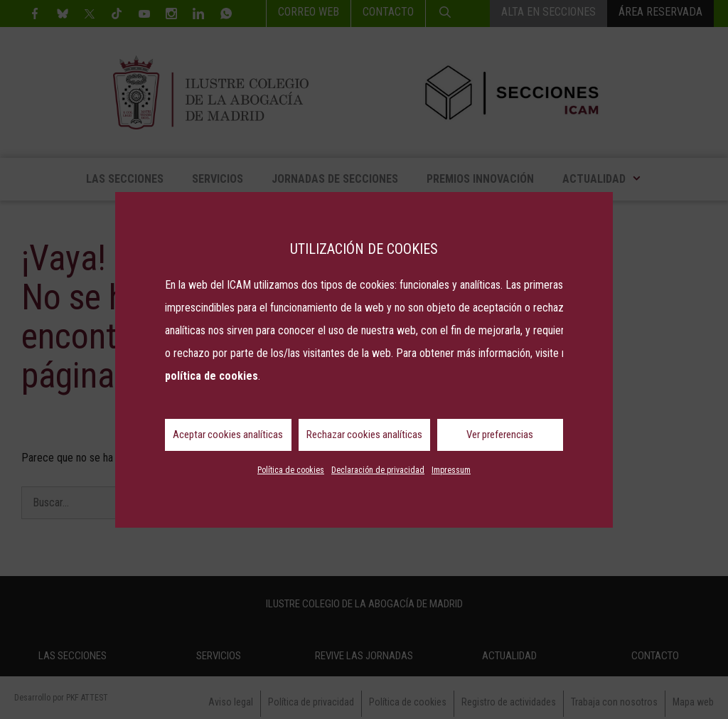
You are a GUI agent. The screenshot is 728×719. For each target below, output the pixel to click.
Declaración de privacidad (378, 470)
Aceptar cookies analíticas (228, 435)
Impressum (451, 470)
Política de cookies (291, 470)
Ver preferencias (500, 435)
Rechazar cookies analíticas (364, 435)
